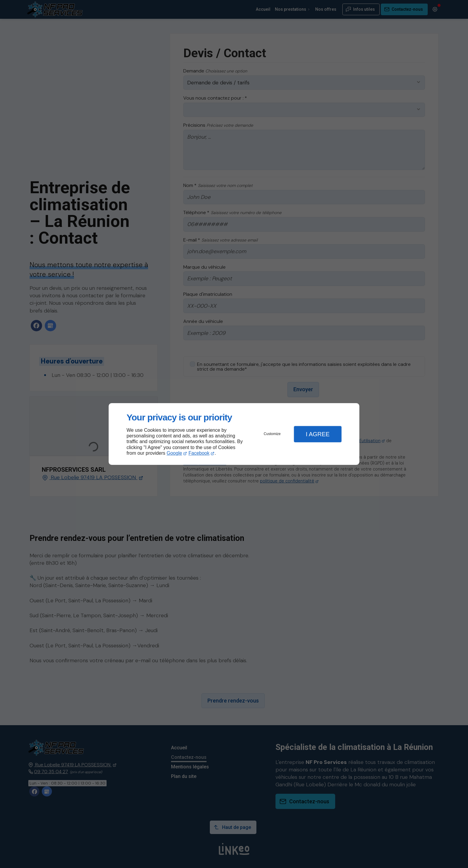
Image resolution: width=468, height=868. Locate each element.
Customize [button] (272, 434)
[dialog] (234, 434)
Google (174, 453)
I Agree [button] (318, 434)
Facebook (199, 453)
